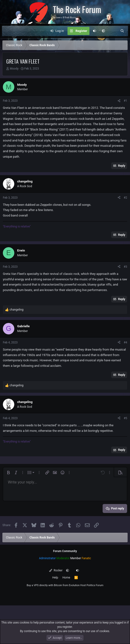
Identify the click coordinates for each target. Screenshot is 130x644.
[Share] (119, 101)
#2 (125, 198)
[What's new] (113, 31)
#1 (125, 101)
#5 (125, 418)
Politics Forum (95, 585)
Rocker (56, 570)
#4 (125, 342)
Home (66, 578)
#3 (125, 267)
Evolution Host (77, 585)
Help (55, 578)
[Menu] (8, 31)
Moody (14, 69)
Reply (122, 166)
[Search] (122, 31)
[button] (103, 31)
